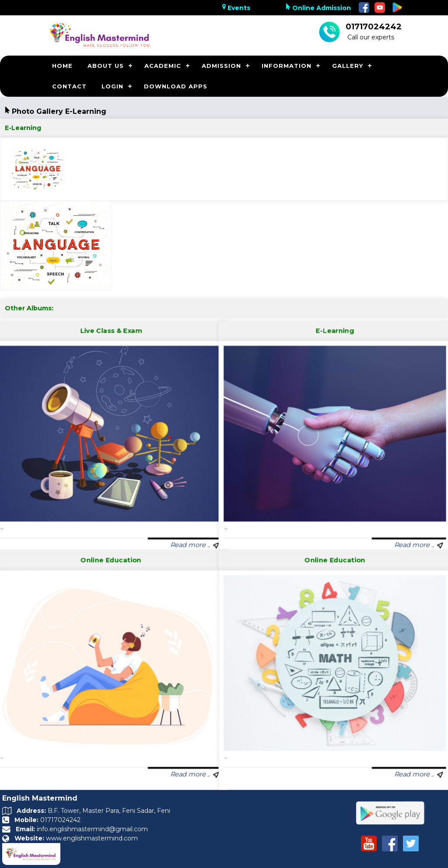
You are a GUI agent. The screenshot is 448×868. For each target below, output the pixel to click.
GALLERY (348, 66)
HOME (62, 66)
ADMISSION (221, 66)
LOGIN (112, 86)
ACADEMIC (163, 66)
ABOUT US (106, 66)
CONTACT (69, 86)
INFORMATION (287, 66)
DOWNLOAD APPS (176, 86)
